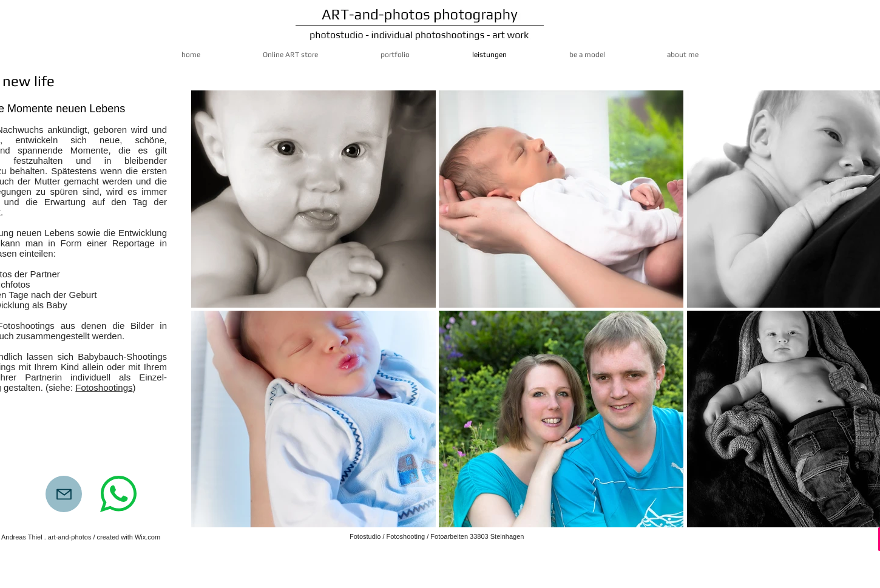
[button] (313, 199)
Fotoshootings (104, 387)
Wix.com (147, 537)
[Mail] (64, 494)
